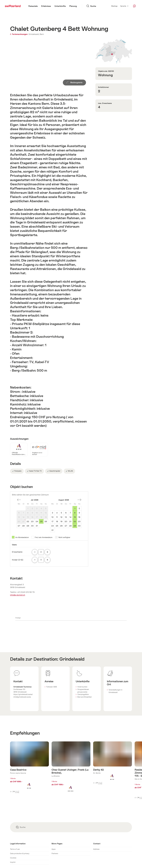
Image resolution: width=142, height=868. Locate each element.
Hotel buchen (82, 687)
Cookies (13, 858)
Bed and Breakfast (84, 697)
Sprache (124, 6)
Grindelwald (72, 659)
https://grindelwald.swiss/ (23, 694)
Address (96, 849)
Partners (55, 853)
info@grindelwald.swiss (22, 697)
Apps (54, 849)
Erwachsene (17, 552)
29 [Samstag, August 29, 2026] (75, 526)
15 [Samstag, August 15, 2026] (75, 517)
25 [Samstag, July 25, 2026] (41, 521)
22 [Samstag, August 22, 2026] (75, 521)
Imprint (13, 862)
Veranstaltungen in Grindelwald (115, 691)
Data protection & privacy (20, 853)
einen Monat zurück (19, 500)
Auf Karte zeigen (114, 51)
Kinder (18, 560)
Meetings (114, 6)
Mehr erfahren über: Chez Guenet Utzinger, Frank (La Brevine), (71, 770)
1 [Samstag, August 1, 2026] (75, 508)
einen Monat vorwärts (79, 500)
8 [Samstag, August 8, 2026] (75, 513)
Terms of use (15, 849)
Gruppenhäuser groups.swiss (83, 691)
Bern (42, 34)
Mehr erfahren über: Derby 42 (113, 764)
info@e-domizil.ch (18, 595)
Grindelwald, (34, 34)
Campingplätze (83, 694)
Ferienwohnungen (19, 34)
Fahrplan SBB (52, 687)
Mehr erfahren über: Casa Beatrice (29, 769)
